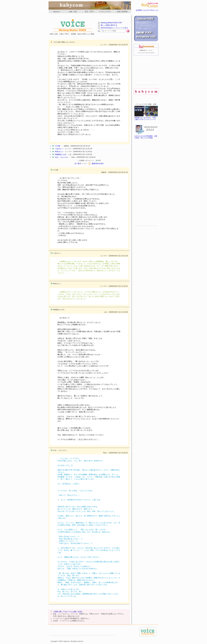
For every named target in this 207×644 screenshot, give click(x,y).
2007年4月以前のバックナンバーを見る (114, 28)
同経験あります (61, 154)
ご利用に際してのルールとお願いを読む (68, 612)
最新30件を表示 (98, 164)
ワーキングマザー (106, 12)
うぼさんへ (59, 149)
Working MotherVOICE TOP (111, 23)
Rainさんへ (59, 152)
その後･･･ (59, 146)
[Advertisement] (146, 74)
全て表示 (78, 164)
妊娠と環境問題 (122, 12)
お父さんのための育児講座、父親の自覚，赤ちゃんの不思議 (146, 136)
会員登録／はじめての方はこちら (147, 10)
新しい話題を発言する (109, 25)
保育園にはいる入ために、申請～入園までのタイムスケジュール (146, 118)
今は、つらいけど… (62, 157)
